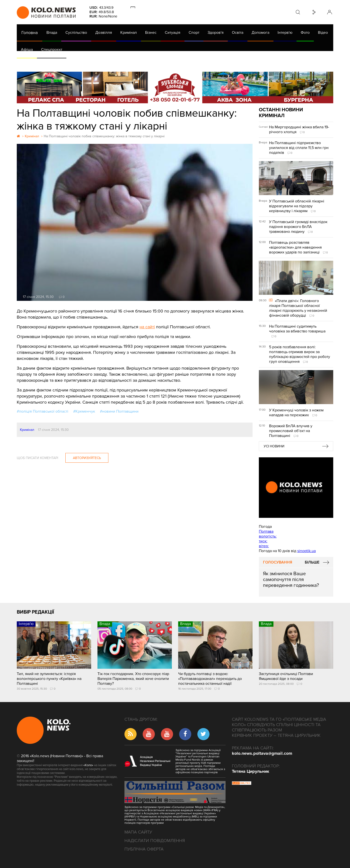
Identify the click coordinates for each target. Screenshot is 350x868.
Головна (30, 33)
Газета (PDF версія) (55, 63)
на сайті (147, 327)
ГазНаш (142, 63)
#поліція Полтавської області (43, 411)
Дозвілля (104, 33)
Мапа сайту (138, 832)
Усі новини (274, 446)
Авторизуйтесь (87, 458)
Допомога (260, 33)
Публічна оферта (144, 849)
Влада (52, 33)
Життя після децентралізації (180, 63)
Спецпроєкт (52, 50)
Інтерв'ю (285, 33)
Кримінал (129, 33)
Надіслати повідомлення (155, 841)
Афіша (27, 50)
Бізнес (151, 33)
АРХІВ (27, 63)
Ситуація (173, 33)
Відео (323, 33)
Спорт (194, 33)
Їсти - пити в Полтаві (96, 63)
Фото (305, 33)
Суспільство (76, 33)
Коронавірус (222, 63)
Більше (312, 562)
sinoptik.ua (306, 551)
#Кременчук (84, 411)
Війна (124, 63)
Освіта (238, 33)
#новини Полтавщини (119, 411)
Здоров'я (216, 33)
